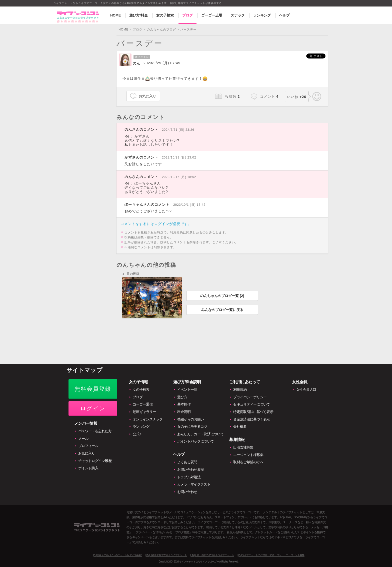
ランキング (262, 15)
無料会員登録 (93, 389)
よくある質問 (187, 462)
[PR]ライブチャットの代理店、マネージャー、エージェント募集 (271, 555)
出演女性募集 (243, 447)
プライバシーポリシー (250, 397)
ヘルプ (284, 15)
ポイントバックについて (195, 441)
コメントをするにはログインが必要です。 (156, 224)
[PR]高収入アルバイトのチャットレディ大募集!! (117, 555)
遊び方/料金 (138, 15)
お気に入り (147, 96)
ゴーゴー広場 (212, 15)
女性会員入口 (306, 389)
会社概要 (240, 426)
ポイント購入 (88, 468)
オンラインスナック (148, 419)
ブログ (187, 15)
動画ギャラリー (144, 412)
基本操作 (184, 404)
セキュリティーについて (251, 404)
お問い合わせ (187, 492)
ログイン (93, 408)
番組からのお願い (190, 419)
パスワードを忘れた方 (95, 431)
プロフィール (88, 446)
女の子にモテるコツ (192, 426)
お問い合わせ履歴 (190, 469)
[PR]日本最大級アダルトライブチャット (166, 555)
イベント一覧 (187, 389)
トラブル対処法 (189, 477)
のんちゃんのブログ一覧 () (222, 296)
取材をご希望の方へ (248, 462)
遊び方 (182, 397)
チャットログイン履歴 (95, 461)
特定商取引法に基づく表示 (253, 412)
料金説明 (184, 412)
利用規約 (240, 389)
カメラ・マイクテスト (194, 484)
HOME (115, 15)
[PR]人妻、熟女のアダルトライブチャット (212, 555)
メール (83, 438)
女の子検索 (165, 15)
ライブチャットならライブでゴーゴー (199, 562)
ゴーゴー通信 (143, 404)
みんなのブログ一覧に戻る (222, 310)
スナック (238, 15)
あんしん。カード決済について (200, 434)
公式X (137, 434)
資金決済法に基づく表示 (251, 419)
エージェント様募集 (248, 455)
